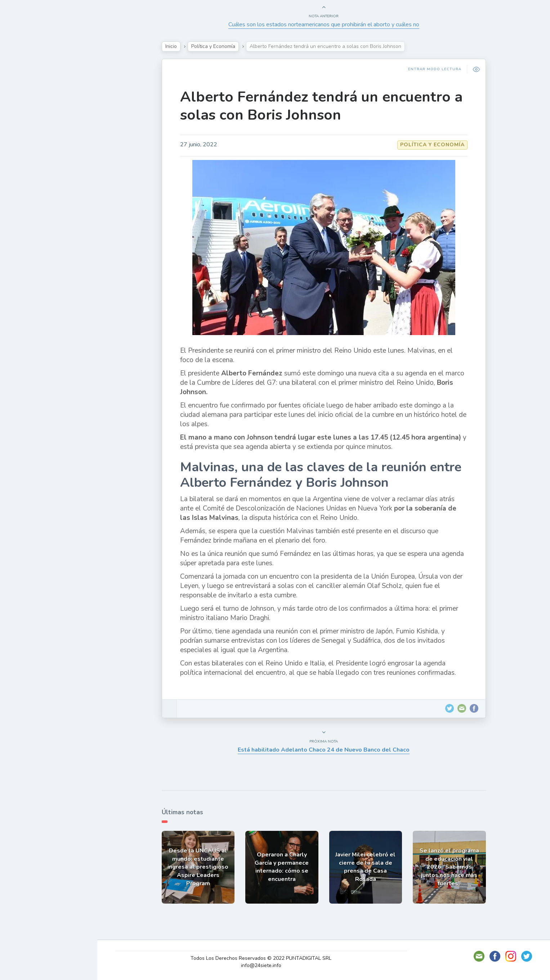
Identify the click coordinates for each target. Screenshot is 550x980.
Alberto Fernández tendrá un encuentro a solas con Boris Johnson (321, 106)
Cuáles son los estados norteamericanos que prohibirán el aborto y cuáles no (324, 24)
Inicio (171, 46)
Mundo (25, 159)
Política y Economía (43, 125)
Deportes (28, 175)
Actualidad (31, 91)
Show (23, 108)
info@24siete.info (261, 965)
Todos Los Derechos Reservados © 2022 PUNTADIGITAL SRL (261, 958)
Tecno (23, 142)
